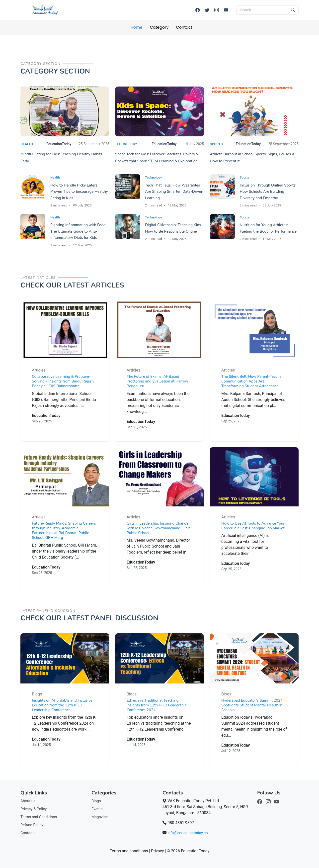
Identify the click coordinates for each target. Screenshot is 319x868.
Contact (184, 27)
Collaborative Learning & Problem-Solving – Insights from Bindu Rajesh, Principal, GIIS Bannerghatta (63, 383)
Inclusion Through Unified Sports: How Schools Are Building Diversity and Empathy (268, 192)
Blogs (96, 801)
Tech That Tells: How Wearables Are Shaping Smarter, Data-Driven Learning (174, 192)
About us (28, 801)
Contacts (28, 833)
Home (137, 27)
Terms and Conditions (39, 817)
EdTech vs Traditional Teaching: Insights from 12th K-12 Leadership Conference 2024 (157, 706)
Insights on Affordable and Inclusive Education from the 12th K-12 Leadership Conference (62, 706)
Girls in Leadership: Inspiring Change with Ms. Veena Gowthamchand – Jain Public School (159, 529)
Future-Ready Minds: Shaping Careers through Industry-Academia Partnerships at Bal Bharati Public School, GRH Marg (64, 532)
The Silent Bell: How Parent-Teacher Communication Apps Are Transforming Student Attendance (252, 383)
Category (159, 27)
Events (97, 809)
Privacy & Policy (34, 809)
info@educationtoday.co (188, 833)
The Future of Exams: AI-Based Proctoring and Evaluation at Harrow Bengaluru (157, 383)
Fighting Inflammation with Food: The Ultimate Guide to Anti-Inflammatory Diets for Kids (78, 231)
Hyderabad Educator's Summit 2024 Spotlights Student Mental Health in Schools (252, 706)
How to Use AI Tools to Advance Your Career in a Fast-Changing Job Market (253, 527)
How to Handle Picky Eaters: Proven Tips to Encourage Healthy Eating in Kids (79, 192)
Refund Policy (32, 825)
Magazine (100, 817)
